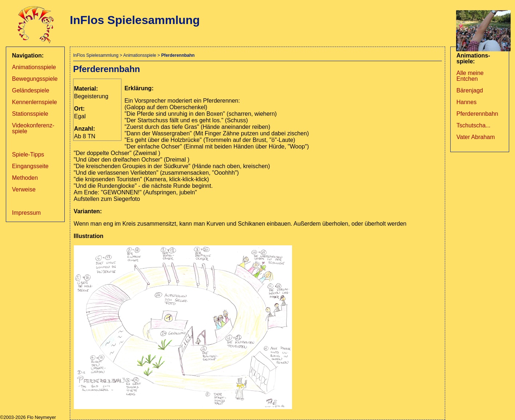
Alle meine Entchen (470, 76)
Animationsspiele (34, 67)
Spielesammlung (102, 55)
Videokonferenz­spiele (33, 128)
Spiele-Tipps (28, 154)
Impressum (26, 213)
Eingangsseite (30, 166)
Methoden (25, 178)
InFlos (79, 55)
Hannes (466, 102)
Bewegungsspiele (35, 79)
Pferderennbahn (477, 114)
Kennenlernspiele (35, 102)
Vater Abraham (476, 137)
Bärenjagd (470, 90)
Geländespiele (31, 90)
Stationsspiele (30, 114)
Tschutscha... (473, 125)
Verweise (24, 189)
